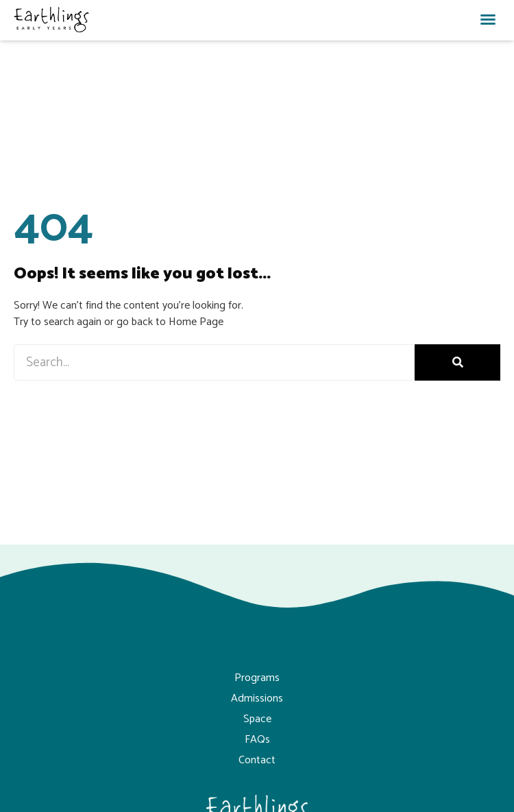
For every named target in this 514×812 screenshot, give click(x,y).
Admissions (257, 698)
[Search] (457, 362)
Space (257, 719)
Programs (257, 678)
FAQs (257, 740)
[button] (488, 19)
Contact (257, 760)
